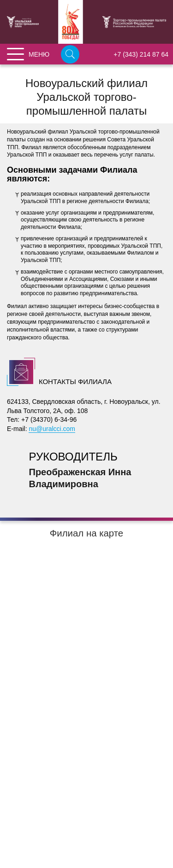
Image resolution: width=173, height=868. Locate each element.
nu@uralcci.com (52, 429)
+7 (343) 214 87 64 (141, 54)
